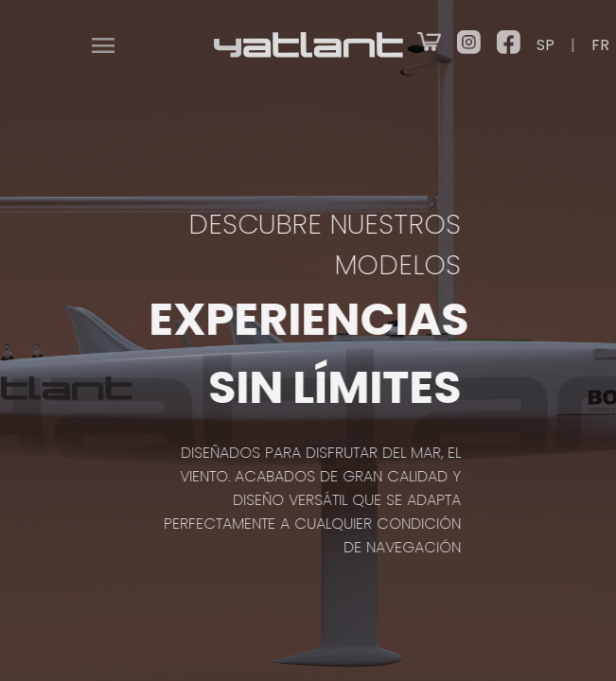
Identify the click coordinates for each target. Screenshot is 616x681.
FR (600, 45)
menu (103, 45)
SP (546, 45)
